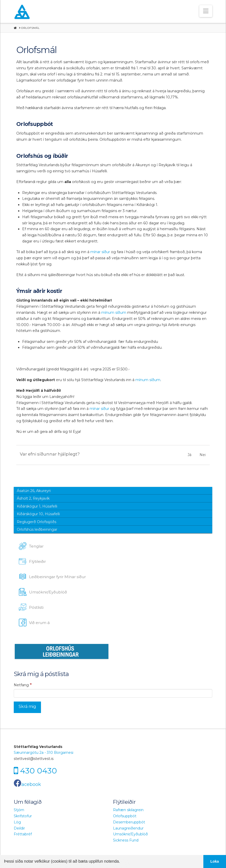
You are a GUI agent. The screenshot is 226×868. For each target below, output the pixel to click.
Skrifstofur (23, 816)
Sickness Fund (126, 840)
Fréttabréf (23, 834)
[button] (206, 11)
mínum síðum (114, 313)
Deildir (19, 828)
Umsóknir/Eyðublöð (130, 834)
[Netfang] (113, 693)
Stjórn (19, 810)
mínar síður (100, 252)
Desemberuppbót (129, 822)
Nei (203, 455)
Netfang (23, 685)
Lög (17, 822)
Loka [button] (215, 861)
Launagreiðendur (128, 828)
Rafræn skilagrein (128, 810)
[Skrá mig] (27, 707)
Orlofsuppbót (125, 816)
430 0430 (39, 771)
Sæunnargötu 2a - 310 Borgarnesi (44, 753)
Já (189, 455)
